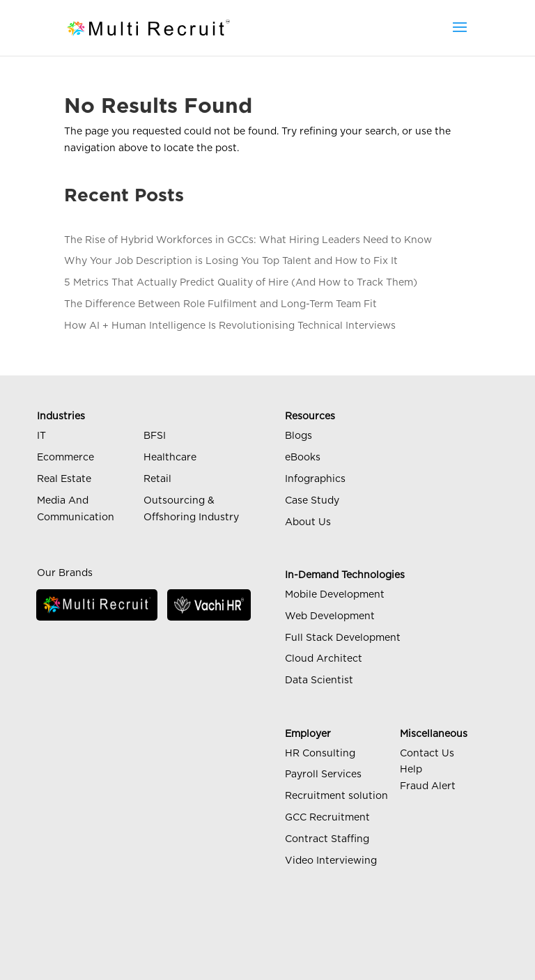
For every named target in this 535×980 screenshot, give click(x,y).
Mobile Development (335, 595)
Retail (157, 479)
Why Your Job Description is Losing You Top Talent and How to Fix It (231, 261)
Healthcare (170, 458)
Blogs (298, 436)
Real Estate (64, 479)
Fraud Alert (428, 786)
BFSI (155, 436)
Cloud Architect (324, 659)
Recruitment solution (336, 796)
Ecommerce (65, 458)
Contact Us (427, 754)
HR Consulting (320, 754)
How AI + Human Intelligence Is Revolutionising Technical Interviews (230, 326)
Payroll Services (323, 775)
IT (41, 436)
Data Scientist (319, 680)
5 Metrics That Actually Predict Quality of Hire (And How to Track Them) (241, 283)
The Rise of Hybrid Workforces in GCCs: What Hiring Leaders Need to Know (248, 240)
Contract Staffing (327, 839)
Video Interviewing (331, 861)
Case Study (312, 501)
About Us (308, 522)
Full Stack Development (343, 638)
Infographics (315, 479)
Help (411, 770)
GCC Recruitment (327, 818)
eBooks (303, 458)
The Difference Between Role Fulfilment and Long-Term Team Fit (220, 304)
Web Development (330, 616)
